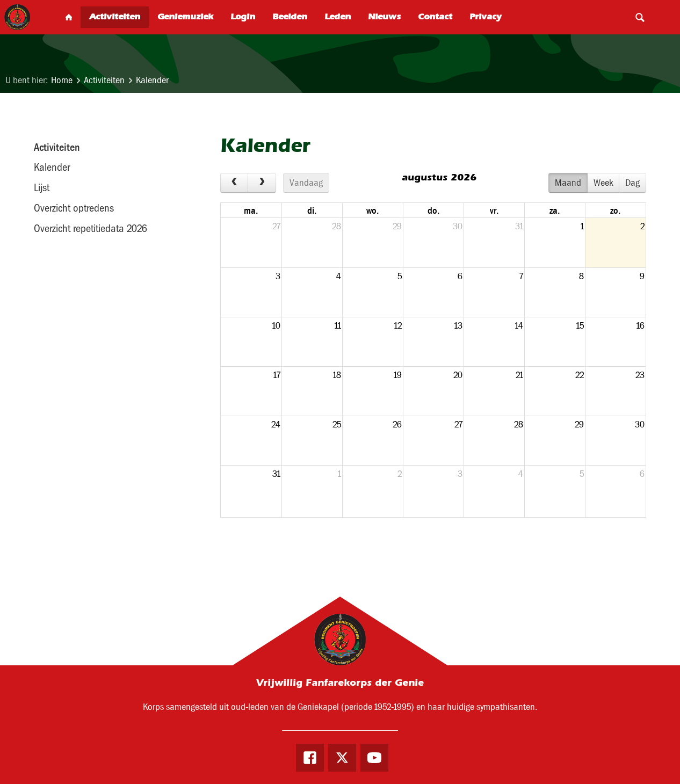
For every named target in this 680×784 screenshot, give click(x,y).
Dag (632, 183)
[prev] (234, 183)
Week (603, 183)
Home (62, 80)
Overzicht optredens (74, 208)
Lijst (42, 187)
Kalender (152, 80)
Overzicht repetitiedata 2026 (91, 228)
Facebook (307, 759)
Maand (568, 183)
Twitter (342, 759)
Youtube (378, 759)
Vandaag (306, 183)
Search (640, 17)
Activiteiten (104, 80)
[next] (262, 183)
